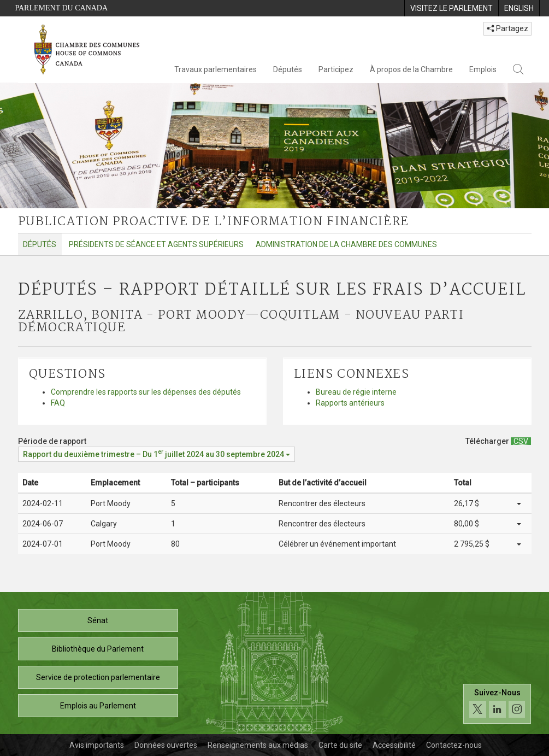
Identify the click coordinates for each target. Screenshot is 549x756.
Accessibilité (394, 745)
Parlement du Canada (62, 8)
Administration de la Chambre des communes (346, 244)
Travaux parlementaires (216, 69)
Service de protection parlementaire (98, 677)
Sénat (98, 620)
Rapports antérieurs (350, 403)
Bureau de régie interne (356, 392)
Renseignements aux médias (258, 745)
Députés (288, 69)
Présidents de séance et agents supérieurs (156, 244)
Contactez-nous (454, 745)
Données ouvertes (166, 745)
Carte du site (340, 745)
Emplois (483, 69)
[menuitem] (451, 8)
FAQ (58, 403)
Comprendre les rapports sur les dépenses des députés (146, 392)
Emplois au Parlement (98, 706)
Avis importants (97, 745)
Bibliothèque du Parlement (98, 649)
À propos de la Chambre (411, 69)
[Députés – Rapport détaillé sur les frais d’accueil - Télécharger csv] (521, 441)
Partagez (507, 28)
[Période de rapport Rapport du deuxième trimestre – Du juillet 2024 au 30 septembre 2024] (157, 454)
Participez (336, 69)
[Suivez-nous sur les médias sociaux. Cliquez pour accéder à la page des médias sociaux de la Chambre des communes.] (497, 704)
